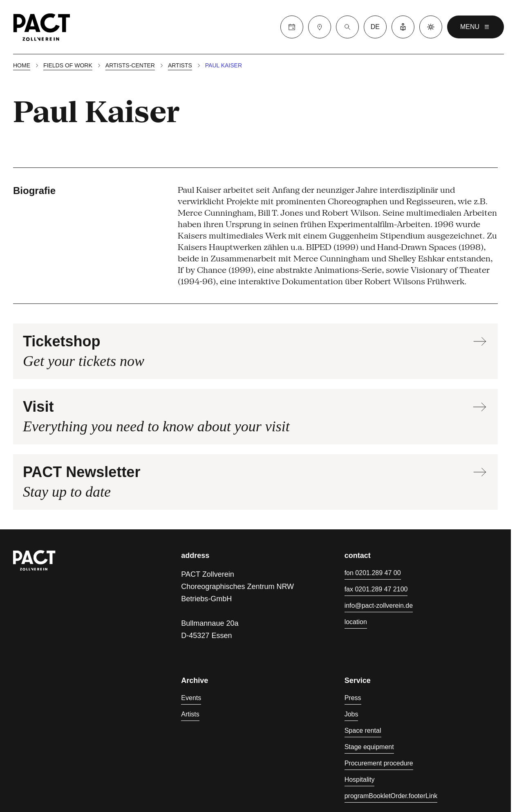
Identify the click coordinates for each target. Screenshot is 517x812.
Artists (180, 65)
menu (476, 27)
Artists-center (130, 65)
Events (191, 698)
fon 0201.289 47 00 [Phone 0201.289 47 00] (373, 573)
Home (22, 65)
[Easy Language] (403, 27)
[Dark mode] (431, 27)
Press (353, 698)
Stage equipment (369, 747)
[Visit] (320, 27)
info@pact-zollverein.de (379, 606)
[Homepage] (42, 27)
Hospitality (360, 780)
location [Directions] (356, 622)
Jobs (351, 714)
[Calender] (292, 27)
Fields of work (68, 65)
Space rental (363, 731)
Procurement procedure (379, 763)
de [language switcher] (375, 27)
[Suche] (347, 27)
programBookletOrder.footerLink (391, 796)
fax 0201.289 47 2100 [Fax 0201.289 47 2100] (376, 589)
